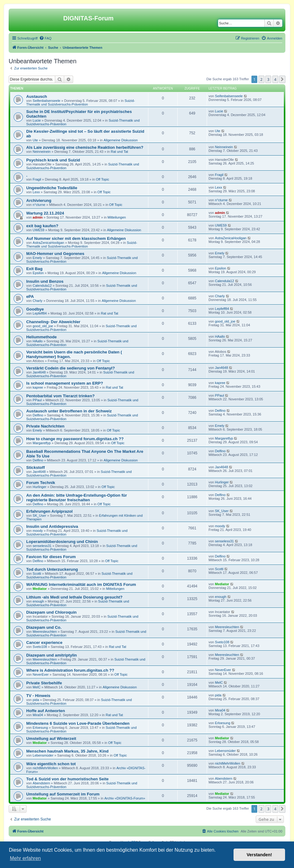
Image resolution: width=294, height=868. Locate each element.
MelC (37, 687)
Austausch (37, 96)
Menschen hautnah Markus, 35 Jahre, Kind (67, 751)
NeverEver (41, 674)
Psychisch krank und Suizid (53, 160)
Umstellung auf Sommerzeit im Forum (63, 794)
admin (38, 217)
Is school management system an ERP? (65, 383)
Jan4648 (39, 372)
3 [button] (268, 79)
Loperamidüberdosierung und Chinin (62, 542)
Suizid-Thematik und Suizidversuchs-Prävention (81, 102)
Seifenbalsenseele (47, 101)
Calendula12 (42, 286)
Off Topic (103, 179)
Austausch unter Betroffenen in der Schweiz (69, 411)
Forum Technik (41, 483)
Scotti (37, 574)
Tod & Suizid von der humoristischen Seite (67, 779)
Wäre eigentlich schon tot (51, 764)
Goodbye (35, 309)
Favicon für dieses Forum (51, 557)
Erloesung (40, 728)
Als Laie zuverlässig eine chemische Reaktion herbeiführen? (85, 147)
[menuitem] (45, 38)
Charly (38, 301)
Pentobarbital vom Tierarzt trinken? (60, 396)
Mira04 (38, 715)
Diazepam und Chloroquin (51, 612)
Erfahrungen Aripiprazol (49, 511)
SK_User (39, 515)
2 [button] (261, 79)
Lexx (36, 192)
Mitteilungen (117, 217)
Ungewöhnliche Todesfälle (52, 188)
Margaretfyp (42, 443)
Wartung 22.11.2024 (45, 213)
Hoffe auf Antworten (46, 711)
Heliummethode (41, 337)
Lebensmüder (43, 755)
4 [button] (275, 79)
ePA (30, 296)
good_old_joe (43, 326)
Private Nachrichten (45, 426)
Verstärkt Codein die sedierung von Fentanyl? (70, 368)
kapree (38, 387)
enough (38, 601)
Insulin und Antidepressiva (52, 526)
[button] (282, 79)
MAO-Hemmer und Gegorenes (55, 254)
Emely (37, 258)
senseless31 (42, 546)
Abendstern (41, 783)
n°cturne (39, 205)
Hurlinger (40, 487)
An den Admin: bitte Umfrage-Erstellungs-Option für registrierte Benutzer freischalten (77, 498)
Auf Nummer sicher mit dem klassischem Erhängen (76, 238)
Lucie (37, 120)
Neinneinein (42, 152)
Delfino (38, 415)
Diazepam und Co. (44, 627)
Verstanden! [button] (259, 855)
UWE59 (39, 230)
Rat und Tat (119, 152)
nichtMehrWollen (45, 768)
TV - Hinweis (38, 696)
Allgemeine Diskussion (121, 140)
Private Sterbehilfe (44, 683)
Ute (35, 140)
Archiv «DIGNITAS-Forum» (125, 798)
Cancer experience (44, 643)
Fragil (37, 179)
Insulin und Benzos (45, 281)
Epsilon (38, 273)
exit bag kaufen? (42, 226)
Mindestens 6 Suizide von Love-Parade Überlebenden (78, 723)
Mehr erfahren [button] (25, 858)
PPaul (37, 400)
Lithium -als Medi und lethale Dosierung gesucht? (74, 597)
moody (38, 531)
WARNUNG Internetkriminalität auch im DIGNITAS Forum (81, 584)
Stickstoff (35, 467)
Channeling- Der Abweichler (53, 322)
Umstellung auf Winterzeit (51, 739)
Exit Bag (34, 269)
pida (36, 700)
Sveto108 (40, 647)
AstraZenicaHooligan (48, 243)
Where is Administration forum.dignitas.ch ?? (70, 670)
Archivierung (39, 200)
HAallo (38, 341)
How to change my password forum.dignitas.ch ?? (75, 439)
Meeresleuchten (45, 632)
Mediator (40, 589)
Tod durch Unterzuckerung (52, 569)
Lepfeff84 (40, 313)
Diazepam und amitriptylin (52, 655)
